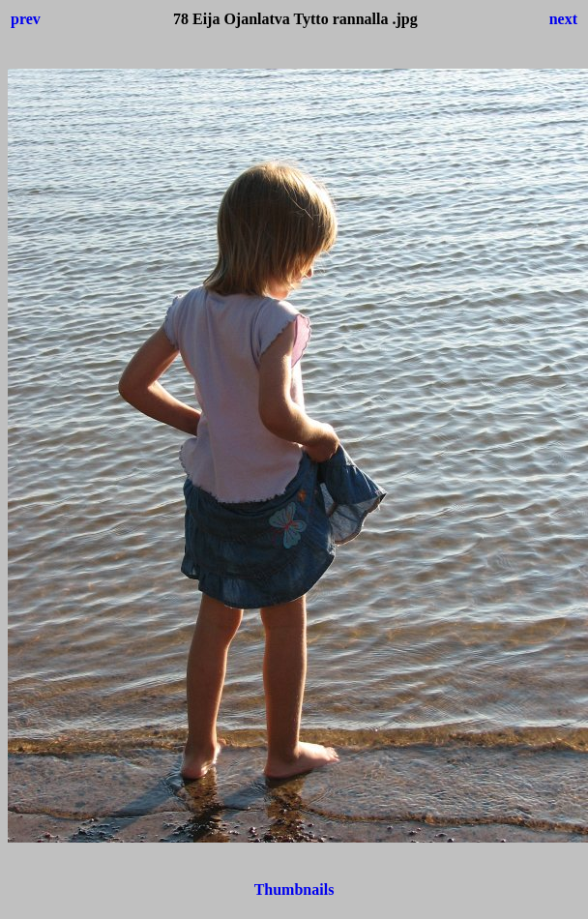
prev (26, 19)
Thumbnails (294, 889)
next (563, 19)
